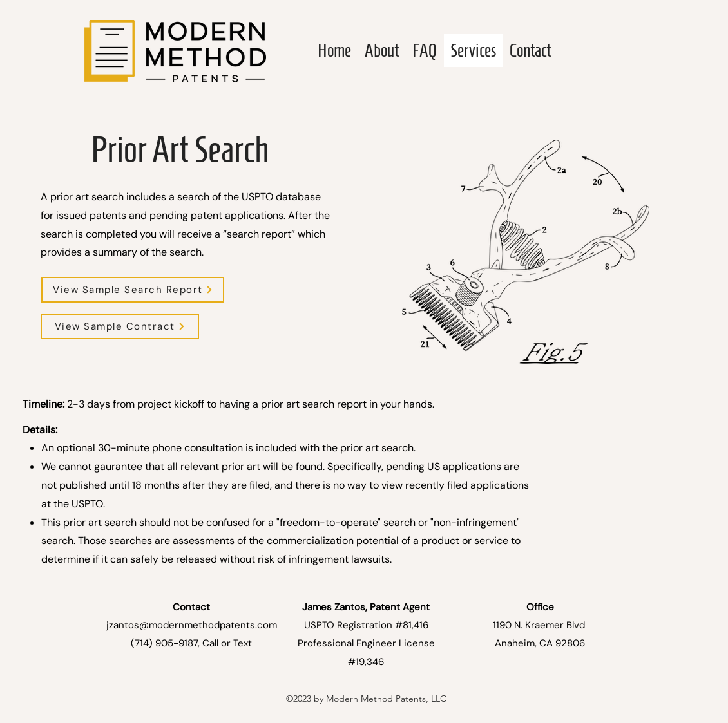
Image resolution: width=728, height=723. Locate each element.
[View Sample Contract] (120, 326)
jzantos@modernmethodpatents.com (192, 625)
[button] (133, 290)
